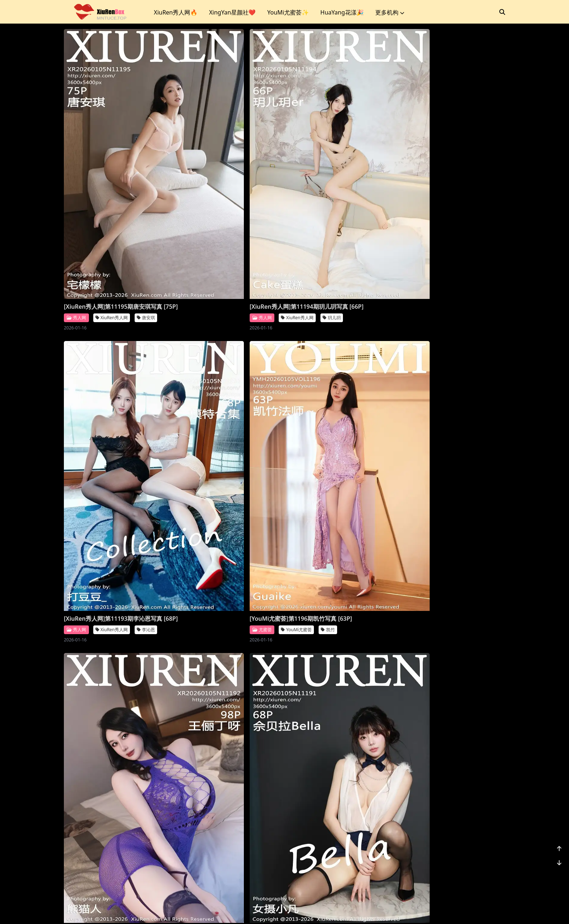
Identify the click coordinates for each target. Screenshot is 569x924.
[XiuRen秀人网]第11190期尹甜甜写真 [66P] (337, 408)
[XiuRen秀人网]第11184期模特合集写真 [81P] (228, 827)
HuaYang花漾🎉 (342, 12)
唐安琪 (146, 215)
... (466, 872)
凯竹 (477, 207)
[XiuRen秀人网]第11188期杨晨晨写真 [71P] (225, 618)
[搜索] (502, 12)
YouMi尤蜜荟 (446, 207)
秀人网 (76, 215)
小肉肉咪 (483, 842)
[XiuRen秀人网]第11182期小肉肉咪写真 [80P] (451, 827)
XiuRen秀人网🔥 (176, 12)
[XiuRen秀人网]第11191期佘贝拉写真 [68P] (225, 408)
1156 (483, 872)
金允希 (146, 842)
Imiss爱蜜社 (110, 625)
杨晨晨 (258, 633)
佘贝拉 (258, 424)
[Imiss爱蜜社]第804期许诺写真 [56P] (112, 614)
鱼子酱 (481, 633)
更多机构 (390, 12)
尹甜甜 (369, 424)
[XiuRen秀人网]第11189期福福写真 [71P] (445, 408)
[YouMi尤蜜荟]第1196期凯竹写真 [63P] (450, 196)
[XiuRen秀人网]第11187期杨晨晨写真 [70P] (337, 618)
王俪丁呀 (148, 424)
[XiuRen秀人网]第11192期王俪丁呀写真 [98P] (116, 408)
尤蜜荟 (411, 207)
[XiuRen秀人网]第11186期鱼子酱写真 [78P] (448, 618)
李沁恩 (369, 215)
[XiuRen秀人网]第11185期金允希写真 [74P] (113, 827)
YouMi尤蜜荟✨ (288, 12)
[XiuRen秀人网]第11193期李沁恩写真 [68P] (337, 200)
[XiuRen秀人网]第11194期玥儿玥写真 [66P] (225, 200)
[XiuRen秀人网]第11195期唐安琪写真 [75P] (113, 200)
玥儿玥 (258, 215)
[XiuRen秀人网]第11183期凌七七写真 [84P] (337, 827)
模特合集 (260, 842)
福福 (479, 424)
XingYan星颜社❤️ (232, 12)
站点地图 (305, 909)
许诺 (140, 625)
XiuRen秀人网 (112, 215)
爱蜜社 (76, 625)
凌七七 (369, 842)
